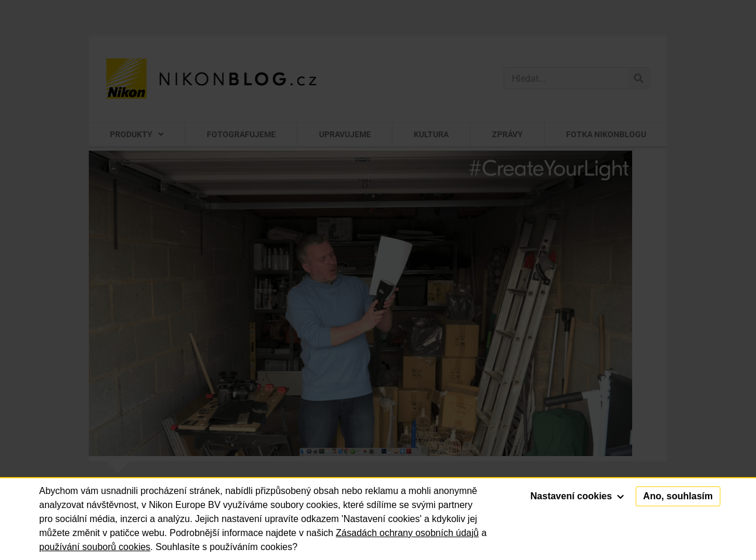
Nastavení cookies (577, 496)
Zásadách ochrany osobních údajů (408, 533)
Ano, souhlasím (678, 496)
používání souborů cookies (95, 547)
